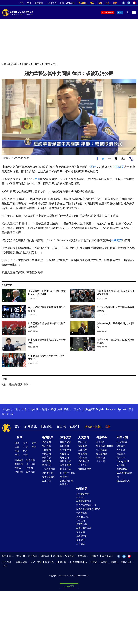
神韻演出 (19, 472)
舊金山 (68, 409)
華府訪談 (46, 465)
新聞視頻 (48, 437)
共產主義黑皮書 (84, 528)
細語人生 (64, 484)
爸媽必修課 (84, 461)
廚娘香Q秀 (122, 469)
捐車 (107, 3)
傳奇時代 (81, 497)
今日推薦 (31, 464)
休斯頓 (52, 409)
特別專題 (82, 489)
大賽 (29, 3)
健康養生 (102, 437)
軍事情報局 (66, 465)
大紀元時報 (36, 562)
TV (120, 13)
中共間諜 (118, 167)
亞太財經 (46, 481)
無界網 (114, 562)
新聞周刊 (46, 461)
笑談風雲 (82, 446)
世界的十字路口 (68, 473)
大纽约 (16, 409)
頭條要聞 (19, 460)
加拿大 (25, 409)
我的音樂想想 (123, 481)
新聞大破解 (66, 461)
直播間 (74, 426)
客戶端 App (108, 556)
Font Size (123, 158)
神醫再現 (101, 457)
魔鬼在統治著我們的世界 (88, 509)
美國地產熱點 (85, 469)
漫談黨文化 (82, 536)
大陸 (17, 455)
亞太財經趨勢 (49, 477)
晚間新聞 (46, 454)
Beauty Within (123, 461)
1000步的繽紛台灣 (124, 475)
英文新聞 (82, 3)
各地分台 (39, 3)
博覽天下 (19, 468)
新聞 (20, 437)
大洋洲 (43, 409)
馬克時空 (64, 477)
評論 (17, 451)
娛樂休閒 (122, 437)
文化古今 (82, 465)
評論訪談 (66, 437)
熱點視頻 (31, 460)
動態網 (104, 562)
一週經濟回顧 (49, 469)
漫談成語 (82, 457)
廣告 (92, 3)
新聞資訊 (31, 426)
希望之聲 (62, 562)
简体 (54, 3)
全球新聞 (35, 64)
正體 (49, 3)
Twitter (129, 3)
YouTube (134, 3)
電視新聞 (24, 64)
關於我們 (20, 556)
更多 (5, 566)
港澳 (25, 443)
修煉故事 (81, 540)
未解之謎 (82, 442)
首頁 (4, 64)
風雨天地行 (82, 524)
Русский (122, 409)
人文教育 (84, 437)
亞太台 (77, 409)
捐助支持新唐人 (94, 427)
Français (111, 409)
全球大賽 (31, 472)
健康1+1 (100, 442)
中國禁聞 (46, 450)
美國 (17, 447)
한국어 (11, 414)
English (100, 409)
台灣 (25, 447)
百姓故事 (81, 532)
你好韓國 (121, 450)
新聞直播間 (108, 13)
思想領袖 (64, 457)
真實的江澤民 (83, 517)
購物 (115, 3)
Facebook (124, 3)
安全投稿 (70, 556)
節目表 (61, 426)
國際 (17, 443)
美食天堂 (121, 454)
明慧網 (94, 562)
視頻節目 (13, 64)
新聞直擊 (46, 457)
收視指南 (33, 556)
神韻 (22, 3)
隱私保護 (45, 556)
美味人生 (121, 457)
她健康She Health (105, 446)
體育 (34, 447)
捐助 (100, 3)
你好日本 (121, 446)
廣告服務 (82, 556)
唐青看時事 (66, 469)
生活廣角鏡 (122, 442)
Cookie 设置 (69, 586)
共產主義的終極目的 (86, 505)
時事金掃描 (66, 450)
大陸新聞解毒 (67, 481)
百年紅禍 (81, 521)
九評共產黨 (82, 513)
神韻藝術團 (22, 562)
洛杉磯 (34, 409)
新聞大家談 (66, 442)
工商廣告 (81, 544)
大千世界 (121, 465)
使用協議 (57, 556)
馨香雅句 (82, 454)
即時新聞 (19, 464)
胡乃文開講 (102, 450)
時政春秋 (64, 454)
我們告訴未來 (83, 494)
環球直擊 (46, 446)
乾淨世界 (49, 562)
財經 (25, 451)
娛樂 (34, 443)
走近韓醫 (101, 461)
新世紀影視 (126, 562)
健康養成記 (102, 454)
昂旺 (93, 167)
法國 (60, 409)
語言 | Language (67, 3)
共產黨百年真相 (84, 501)
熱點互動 (64, 446)
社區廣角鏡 (48, 473)
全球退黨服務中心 (78, 562)
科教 (25, 455)
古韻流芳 (82, 450)
